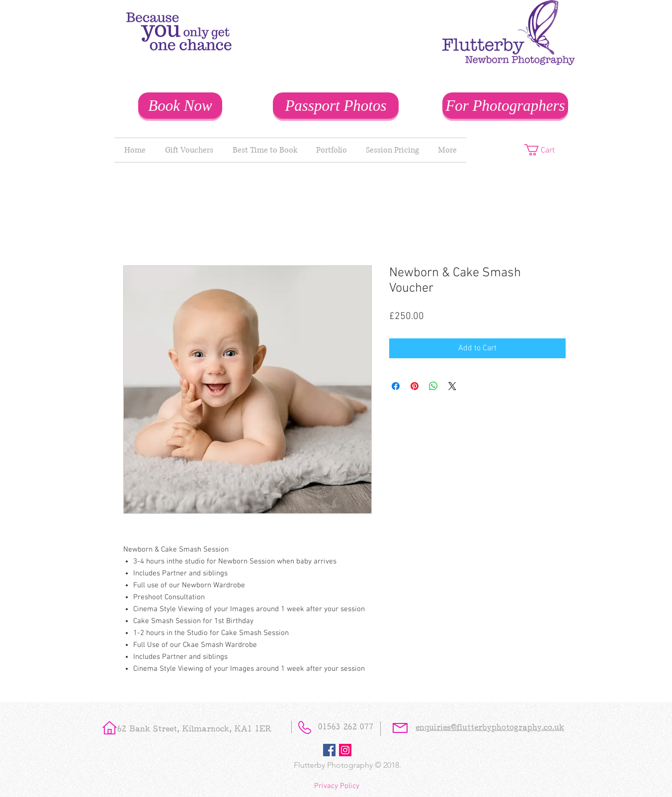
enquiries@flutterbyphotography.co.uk (490, 728)
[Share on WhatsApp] (433, 386)
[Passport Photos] (336, 106)
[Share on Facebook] (396, 386)
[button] (547, 150)
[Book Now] (180, 106)
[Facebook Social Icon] (329, 750)
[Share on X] (452, 386)
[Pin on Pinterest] (415, 386)
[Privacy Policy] (336, 786)
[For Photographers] (505, 106)
